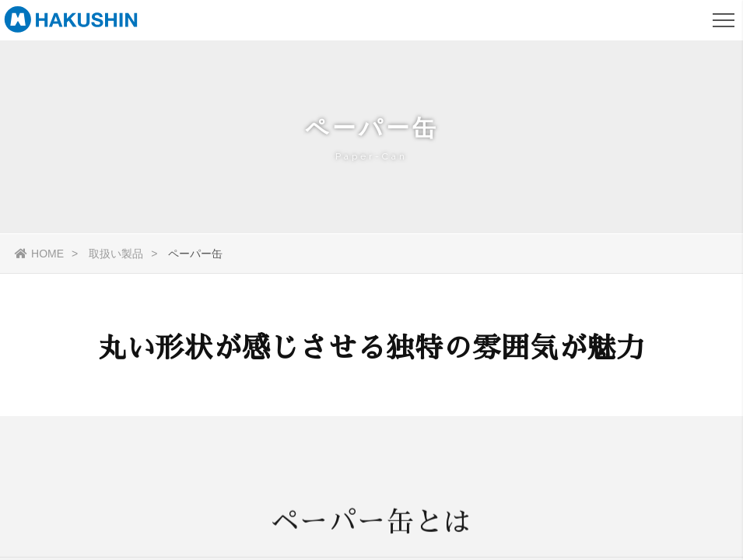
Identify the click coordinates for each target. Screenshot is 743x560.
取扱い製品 (116, 254)
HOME (39, 254)
